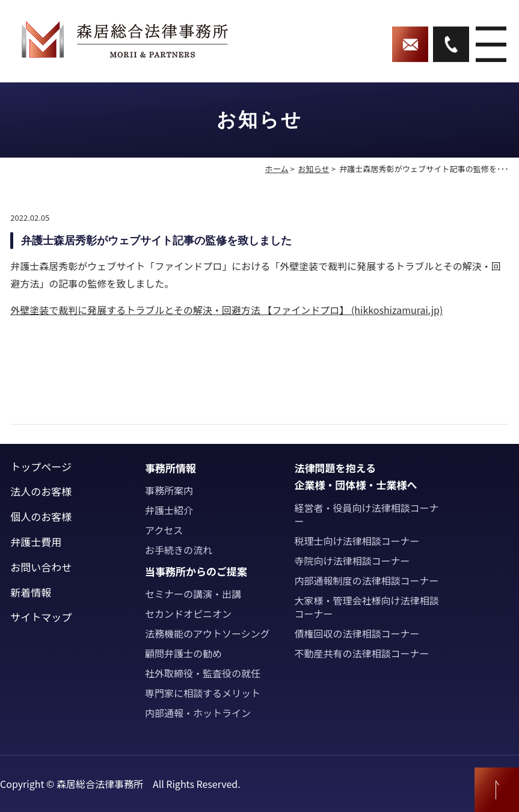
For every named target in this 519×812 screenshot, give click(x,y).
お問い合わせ (41, 567)
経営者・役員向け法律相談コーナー (366, 514)
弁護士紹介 (169, 510)
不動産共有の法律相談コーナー (361, 653)
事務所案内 (169, 490)
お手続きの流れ (179, 550)
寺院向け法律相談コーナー (352, 561)
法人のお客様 (41, 491)
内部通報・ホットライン (198, 713)
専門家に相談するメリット (203, 693)
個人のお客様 (41, 516)
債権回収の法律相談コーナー (357, 633)
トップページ (41, 466)
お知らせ (314, 169)
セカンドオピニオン (188, 614)
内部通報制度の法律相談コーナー (366, 580)
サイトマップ (41, 617)
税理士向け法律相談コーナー (357, 541)
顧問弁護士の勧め (183, 653)
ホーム (277, 169)
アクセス (164, 530)
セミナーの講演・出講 (193, 594)
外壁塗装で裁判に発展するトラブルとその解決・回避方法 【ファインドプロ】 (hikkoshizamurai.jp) (226, 310)
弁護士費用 (36, 542)
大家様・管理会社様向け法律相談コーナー (366, 607)
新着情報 (31, 592)
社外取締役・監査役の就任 (203, 673)
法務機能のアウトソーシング (207, 633)
